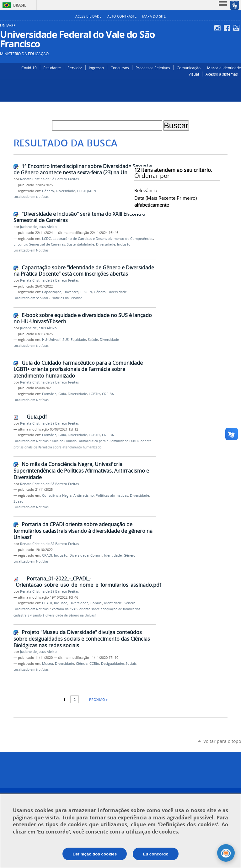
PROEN (86, 292)
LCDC (46, 239)
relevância (146, 190)
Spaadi (19, 501)
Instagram (218, 28)
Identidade (113, 555)
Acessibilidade (88, 16)
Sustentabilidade (80, 244)
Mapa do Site (154, 16)
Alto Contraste (122, 16)
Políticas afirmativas (112, 495)
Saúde (93, 340)
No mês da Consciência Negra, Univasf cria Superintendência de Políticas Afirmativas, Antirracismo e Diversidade (81, 471)
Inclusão (124, 244)
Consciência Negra (57, 495)
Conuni (96, 555)
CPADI (47, 555)
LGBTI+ (94, 394)
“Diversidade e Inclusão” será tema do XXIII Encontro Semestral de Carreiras (79, 217)
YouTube (237, 28)
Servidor (75, 68)
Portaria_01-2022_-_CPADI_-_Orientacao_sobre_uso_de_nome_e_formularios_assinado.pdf (87, 582)
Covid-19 (29, 68)
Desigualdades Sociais (119, 664)
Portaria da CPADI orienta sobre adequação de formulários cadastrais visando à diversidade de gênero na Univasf (83, 531)
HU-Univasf (51, 340)
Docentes (71, 292)
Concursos (120, 68)
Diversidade (65, 191)
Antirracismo (84, 495)
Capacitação (52, 292)
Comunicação (189, 68)
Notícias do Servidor (67, 298)
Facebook (228, 28)
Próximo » (98, 699)
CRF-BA (108, 394)
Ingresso (96, 68)
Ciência (82, 664)
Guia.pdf (37, 417)
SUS (66, 340)
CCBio (94, 664)
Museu (48, 664)
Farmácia (49, 394)
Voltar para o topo (222, 741)
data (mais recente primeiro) (166, 198)
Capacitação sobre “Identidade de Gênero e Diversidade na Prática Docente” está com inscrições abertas (84, 271)
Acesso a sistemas (222, 74)
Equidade (78, 340)
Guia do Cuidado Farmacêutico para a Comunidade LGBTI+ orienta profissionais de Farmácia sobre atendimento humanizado (78, 369)
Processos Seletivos (153, 68)
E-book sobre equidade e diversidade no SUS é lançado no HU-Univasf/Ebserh (83, 318)
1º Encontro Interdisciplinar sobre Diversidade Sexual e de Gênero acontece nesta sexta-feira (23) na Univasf (83, 169)
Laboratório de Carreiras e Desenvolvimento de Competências (103, 239)
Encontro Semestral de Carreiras (39, 244)
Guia (62, 394)
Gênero (48, 191)
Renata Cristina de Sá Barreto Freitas (49, 179)
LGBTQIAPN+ (87, 191)
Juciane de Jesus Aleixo (38, 227)
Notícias (42, 197)
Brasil (20, 5)
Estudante (52, 68)
